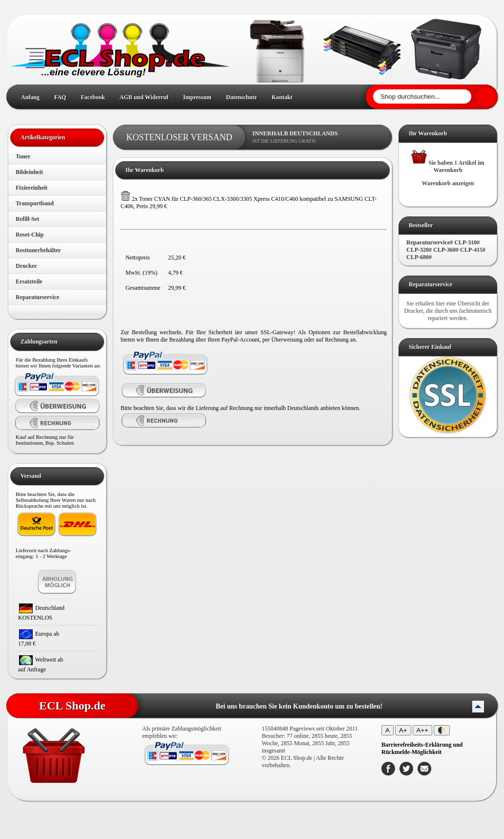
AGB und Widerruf (144, 97)
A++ (422, 730)
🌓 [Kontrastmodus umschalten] (442, 730)
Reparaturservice (37, 297)
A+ (403, 730)
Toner (23, 156)
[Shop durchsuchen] (422, 97)
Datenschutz (241, 97)
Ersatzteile (29, 281)
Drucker (26, 266)
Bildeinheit (29, 172)
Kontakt (282, 97)
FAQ (60, 97)
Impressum (197, 97)
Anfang (30, 97)
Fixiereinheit (31, 188)
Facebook (93, 97)
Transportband (35, 203)
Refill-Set (27, 219)
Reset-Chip (30, 235)
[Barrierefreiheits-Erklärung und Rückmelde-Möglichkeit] (422, 748)
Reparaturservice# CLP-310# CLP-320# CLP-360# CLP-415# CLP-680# (446, 250)
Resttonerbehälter (38, 250)
